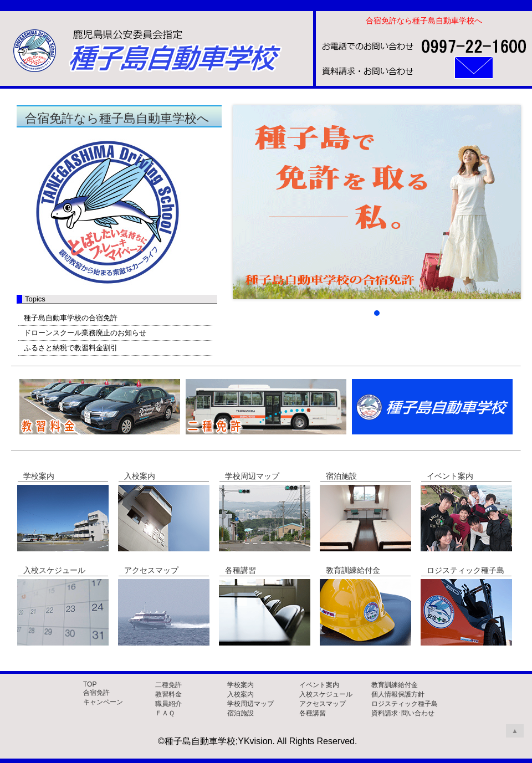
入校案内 (241, 694)
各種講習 (313, 713)
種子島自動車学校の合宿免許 (71, 318)
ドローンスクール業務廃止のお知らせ (85, 333)
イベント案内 (319, 685)
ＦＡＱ (165, 713)
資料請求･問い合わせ (403, 713)
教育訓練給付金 (395, 685)
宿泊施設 (241, 713)
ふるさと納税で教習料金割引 (71, 348)
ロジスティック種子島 (405, 704)
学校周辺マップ (250, 704)
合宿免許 (96, 693)
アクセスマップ (323, 704)
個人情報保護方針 (398, 694)
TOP (90, 684)
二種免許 (168, 685)
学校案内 (241, 685)
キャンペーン (103, 702)
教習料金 (168, 694)
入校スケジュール (326, 694)
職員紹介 (168, 704)
